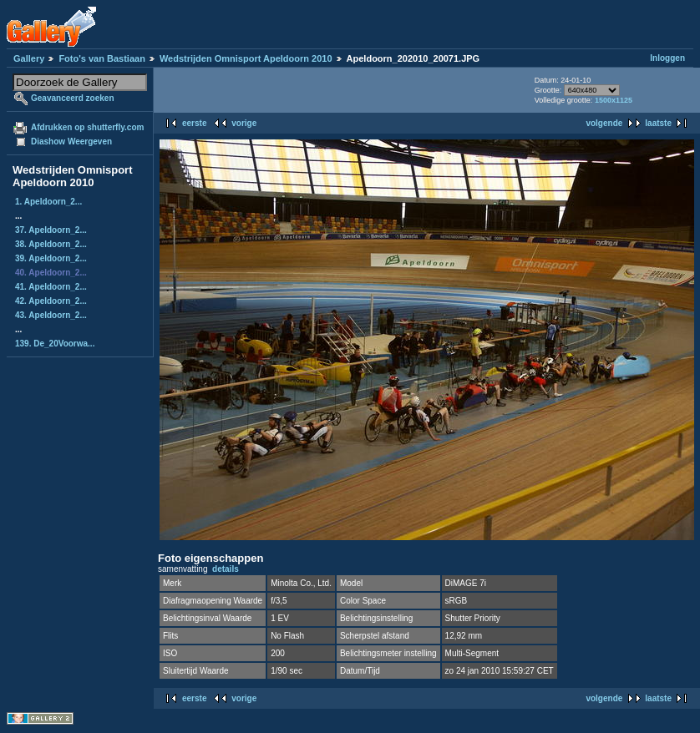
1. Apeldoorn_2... (48, 202)
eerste (194, 123)
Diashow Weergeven (71, 142)
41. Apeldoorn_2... (51, 287)
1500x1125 (614, 100)
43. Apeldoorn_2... (51, 315)
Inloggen (667, 58)
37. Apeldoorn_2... (51, 230)
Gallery (29, 58)
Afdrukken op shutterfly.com (87, 127)
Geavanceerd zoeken (73, 98)
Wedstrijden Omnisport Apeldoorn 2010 (246, 58)
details (226, 569)
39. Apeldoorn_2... (51, 258)
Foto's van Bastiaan (101, 58)
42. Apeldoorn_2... (51, 301)
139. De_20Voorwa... (55, 344)
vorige (244, 123)
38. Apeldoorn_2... (51, 244)
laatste (658, 123)
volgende (604, 123)
